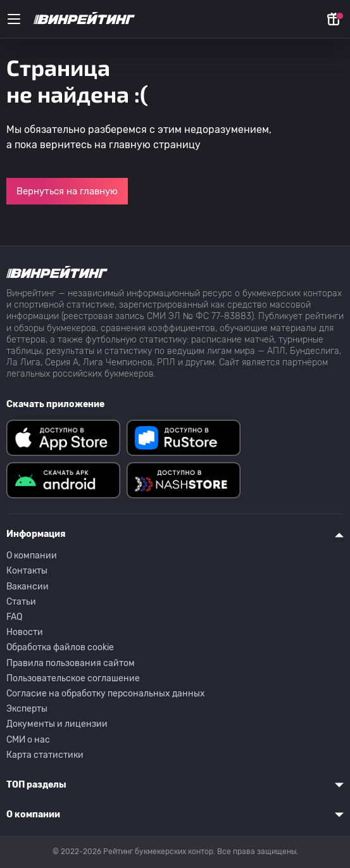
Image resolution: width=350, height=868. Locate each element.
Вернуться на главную (67, 191)
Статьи (21, 602)
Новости (25, 632)
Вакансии (28, 587)
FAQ (14, 617)
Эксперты (27, 709)
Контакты (27, 571)
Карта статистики (45, 755)
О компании (32, 556)
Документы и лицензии (57, 724)
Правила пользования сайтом (71, 663)
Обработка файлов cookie (60, 647)
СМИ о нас (28, 740)
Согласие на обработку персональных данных (106, 694)
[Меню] (14, 19)
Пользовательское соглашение (73, 678)
